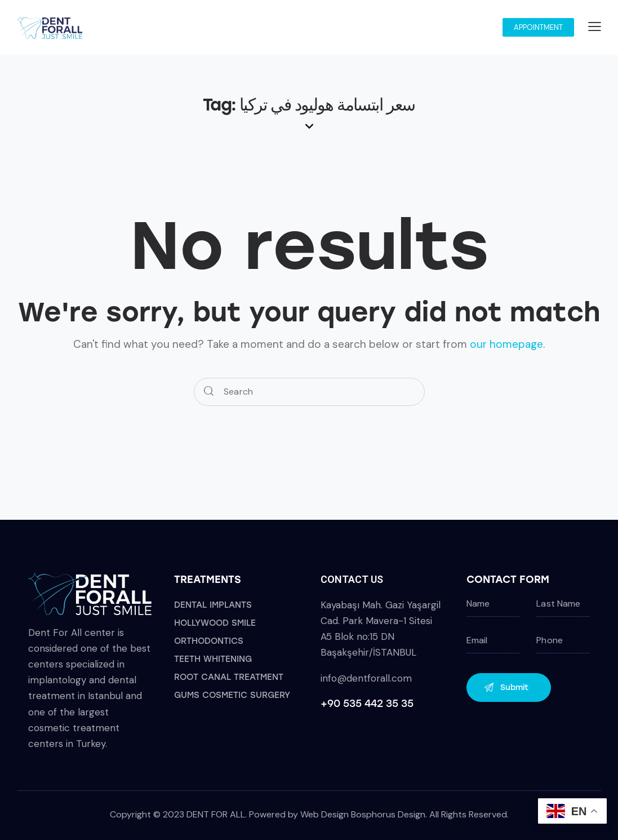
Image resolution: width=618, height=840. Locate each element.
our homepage (506, 344)
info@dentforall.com (366, 678)
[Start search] (209, 392)
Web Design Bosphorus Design (363, 814)
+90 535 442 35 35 (367, 704)
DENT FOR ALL (216, 814)
